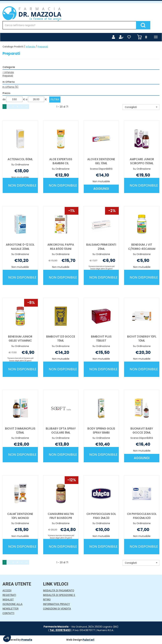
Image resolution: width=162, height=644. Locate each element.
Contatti (8, 613)
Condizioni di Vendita (57, 609)
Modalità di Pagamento (59, 591)
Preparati (8, 76)
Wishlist (8, 600)
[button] (141, 107)
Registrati (9, 595)
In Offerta (10, 87)
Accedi (7, 591)
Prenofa (27, 640)
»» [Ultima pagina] (26, 106)
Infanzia (30, 47)
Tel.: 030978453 (60, 630)
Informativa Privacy (56, 604)
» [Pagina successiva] (22, 106)
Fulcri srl (88, 640)
